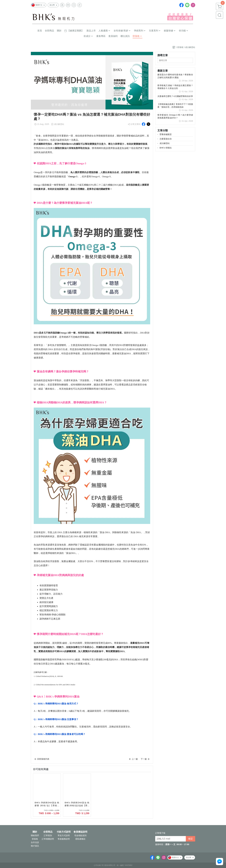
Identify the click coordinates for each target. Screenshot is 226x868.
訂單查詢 (48, 835)
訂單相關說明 (48, 839)
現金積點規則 (80, 835)
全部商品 (48, 832)
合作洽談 (35, 842)
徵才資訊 (35, 846)
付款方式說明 (64, 832)
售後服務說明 (64, 839)
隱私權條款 (80, 839)
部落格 (35, 839)
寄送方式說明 (64, 835)
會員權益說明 (80, 832)
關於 (35, 832)
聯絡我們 (35, 835)
